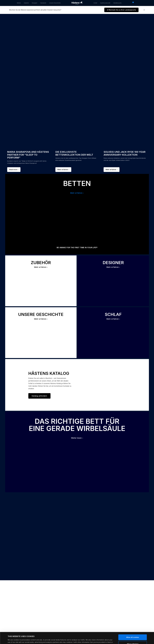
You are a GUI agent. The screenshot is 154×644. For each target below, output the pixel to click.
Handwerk (43, 3)
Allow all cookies (133, 626)
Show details (89, 639)
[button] (121, 10)
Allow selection (133, 632)
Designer (35, 3)
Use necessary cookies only (133, 639)
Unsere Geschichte (55, 3)
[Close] (144, 10)
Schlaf (95, 3)
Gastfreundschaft (105, 3)
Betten (19, 3)
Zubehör (26, 3)
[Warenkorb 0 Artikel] (132, 3)
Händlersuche (117, 3)
